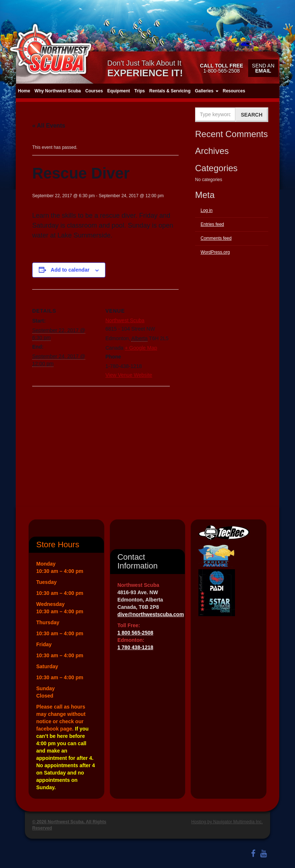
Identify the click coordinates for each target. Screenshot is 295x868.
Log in (207, 210)
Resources (234, 91)
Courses (94, 91)
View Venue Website (129, 375)
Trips (140, 91)
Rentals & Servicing (170, 91)
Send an (263, 68)
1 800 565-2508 (135, 633)
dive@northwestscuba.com (151, 614)
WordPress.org (215, 252)
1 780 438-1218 (135, 647)
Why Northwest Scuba (58, 91)
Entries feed (212, 224)
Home (24, 91)
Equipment (119, 91)
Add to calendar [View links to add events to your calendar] (70, 270)
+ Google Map (141, 348)
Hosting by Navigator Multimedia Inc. (227, 822)
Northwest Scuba (125, 320)
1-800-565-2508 (221, 68)
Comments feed (216, 238)
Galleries (206, 91)
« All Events (49, 126)
